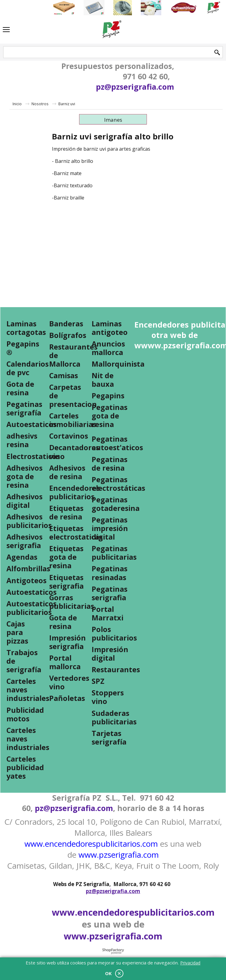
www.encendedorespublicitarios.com (91, 844)
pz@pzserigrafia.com (135, 87)
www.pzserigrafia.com (119, 855)
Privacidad (190, 963)
